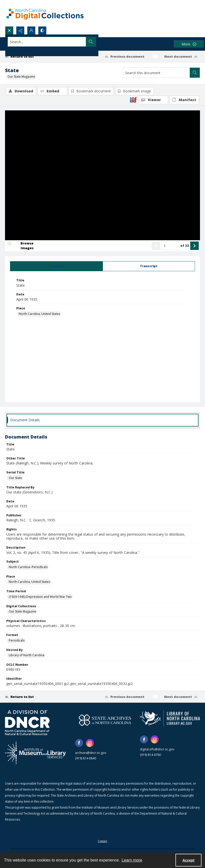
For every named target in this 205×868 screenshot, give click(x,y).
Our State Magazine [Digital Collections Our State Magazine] (23, 612)
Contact (102, 842)
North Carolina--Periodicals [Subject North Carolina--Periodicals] (28, 567)
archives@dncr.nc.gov (91, 753)
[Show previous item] (156, 246)
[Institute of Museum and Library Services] (35, 753)
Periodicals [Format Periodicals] (17, 641)
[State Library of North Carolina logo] (170, 719)
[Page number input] (170, 246)
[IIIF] (133, 100)
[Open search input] (9, 30)
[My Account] (31, 30)
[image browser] (24, 246)
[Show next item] (194, 246)
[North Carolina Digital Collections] (45, 13)
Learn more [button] (132, 860)
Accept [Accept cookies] (188, 860)
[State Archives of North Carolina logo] (105, 721)
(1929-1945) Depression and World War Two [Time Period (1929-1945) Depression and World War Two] (40, 597)
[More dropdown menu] (189, 44)
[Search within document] (195, 73)
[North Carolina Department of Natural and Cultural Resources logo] (27, 723)
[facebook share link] (79, 743)
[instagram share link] (90, 743)
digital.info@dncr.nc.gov (157, 750)
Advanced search (20, 51)
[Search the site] (82, 42)
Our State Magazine (21, 77)
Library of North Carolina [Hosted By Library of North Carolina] (27, 656)
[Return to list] (31, 56)
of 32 (185, 246)
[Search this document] (156, 73)
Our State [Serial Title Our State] (15, 478)
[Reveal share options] (20, 30)
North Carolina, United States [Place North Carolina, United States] (39, 314)
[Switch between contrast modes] (42, 30)
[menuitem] (102, 841)
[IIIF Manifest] (184, 100)
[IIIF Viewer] (153, 100)
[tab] (56, 267)
